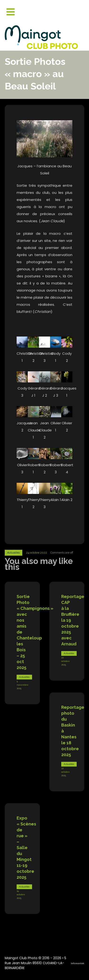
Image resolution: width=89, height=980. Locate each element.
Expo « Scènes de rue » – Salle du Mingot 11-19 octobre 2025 (26, 848)
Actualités (14, 553)
